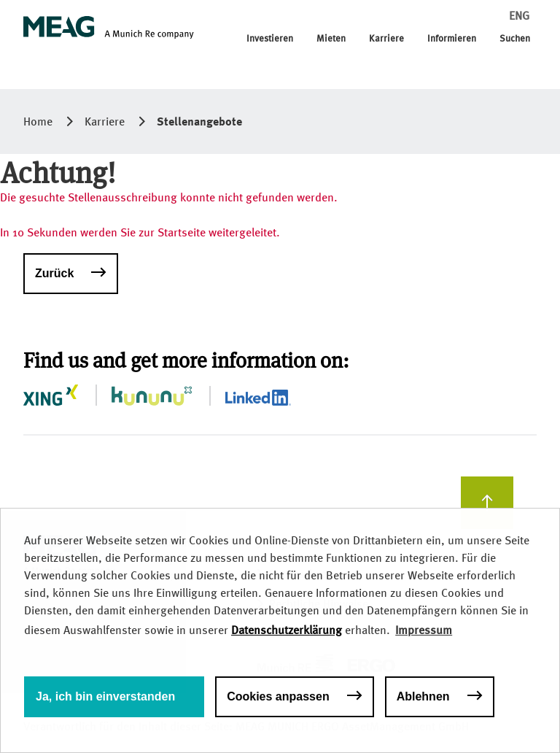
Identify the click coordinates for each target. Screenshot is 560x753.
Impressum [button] (424, 630)
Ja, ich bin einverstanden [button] (105, 696)
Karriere (386, 39)
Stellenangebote (199, 121)
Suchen (515, 39)
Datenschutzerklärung (287, 630)
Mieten (331, 39)
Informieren (452, 39)
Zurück (54, 273)
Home (38, 121)
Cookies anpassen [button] (278, 696)
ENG (519, 16)
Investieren (270, 39)
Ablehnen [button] (423, 696)
